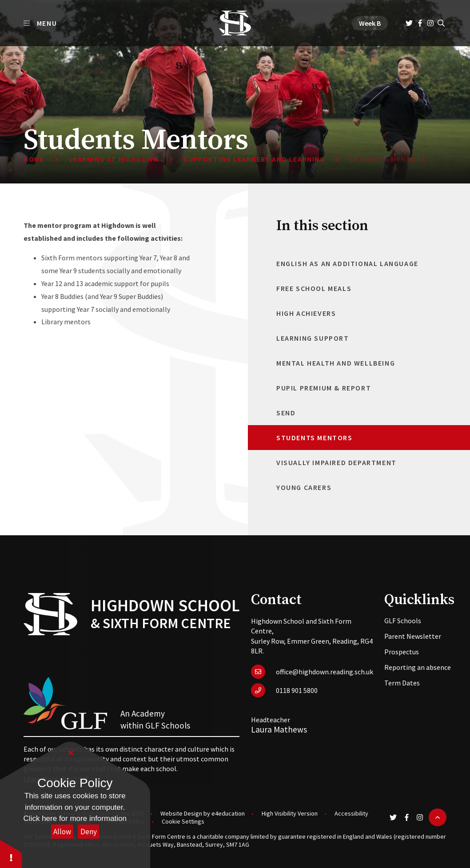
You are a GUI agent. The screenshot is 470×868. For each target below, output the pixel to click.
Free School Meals (314, 288)
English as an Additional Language (347, 263)
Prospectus (402, 652)
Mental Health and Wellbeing (336, 363)
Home (34, 159)
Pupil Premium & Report (324, 388)
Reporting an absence (418, 667)
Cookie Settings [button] (183, 821)
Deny (89, 832)
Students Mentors (388, 159)
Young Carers (304, 487)
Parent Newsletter (413, 636)
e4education (228, 813)
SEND (286, 413)
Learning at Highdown (114, 159)
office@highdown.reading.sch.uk (325, 672)
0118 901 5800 (297, 690)
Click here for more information (75, 818)
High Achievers (306, 313)
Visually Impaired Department (337, 462)
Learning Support (313, 338)
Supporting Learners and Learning (254, 159)
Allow (62, 832)
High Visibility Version (290, 813)
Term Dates (402, 683)
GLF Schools (403, 621)
